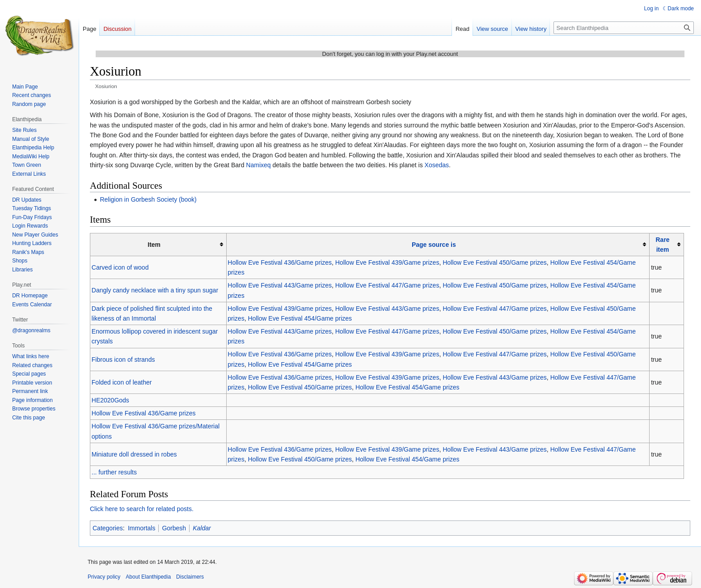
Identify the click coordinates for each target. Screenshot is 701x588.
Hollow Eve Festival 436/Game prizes (280, 262)
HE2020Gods (110, 400)
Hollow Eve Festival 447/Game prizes (387, 285)
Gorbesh (174, 528)
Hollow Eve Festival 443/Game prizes (280, 285)
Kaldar (202, 528)
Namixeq (258, 165)
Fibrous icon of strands (123, 360)
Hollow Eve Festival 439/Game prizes (387, 262)
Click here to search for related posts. (142, 509)
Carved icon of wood (120, 267)
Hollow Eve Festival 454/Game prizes (300, 318)
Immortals (141, 528)
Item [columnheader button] (154, 245)
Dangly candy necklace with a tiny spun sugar (155, 290)
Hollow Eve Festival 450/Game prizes (495, 262)
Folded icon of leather (122, 382)
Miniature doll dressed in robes (134, 454)
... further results (114, 472)
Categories (108, 528)
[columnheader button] (438, 244)
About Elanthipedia (148, 577)
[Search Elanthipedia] (624, 28)
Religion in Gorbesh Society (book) (148, 199)
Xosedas (437, 165)
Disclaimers (190, 577)
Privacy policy (104, 577)
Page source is (434, 245)
